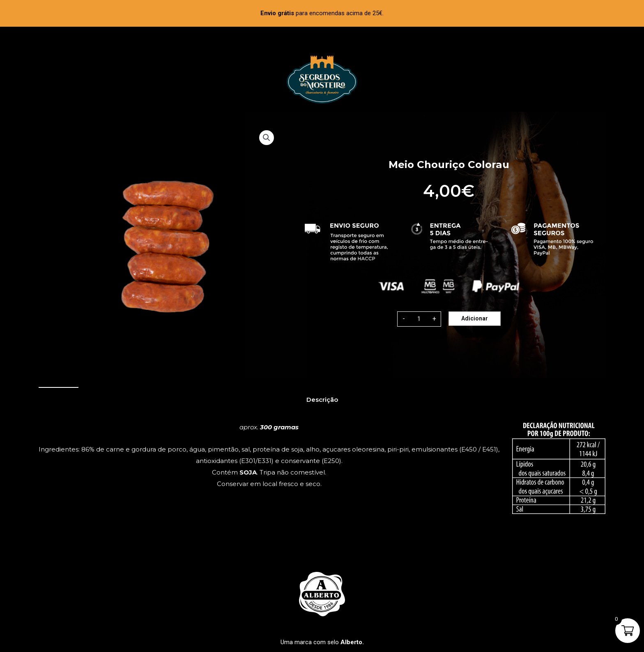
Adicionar (475, 318)
